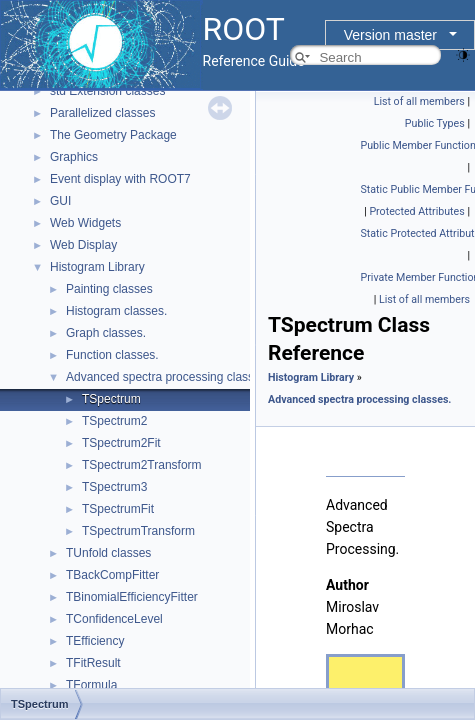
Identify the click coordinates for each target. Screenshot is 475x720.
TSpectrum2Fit (121, 443)
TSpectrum (111, 399)
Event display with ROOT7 (120, 179)
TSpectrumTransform (138, 531)
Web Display (83, 245)
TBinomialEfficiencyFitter (132, 597)
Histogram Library (97, 267)
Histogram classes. (116, 311)
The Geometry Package (113, 135)
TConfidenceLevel (114, 619)
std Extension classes (107, 91)
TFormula (91, 685)
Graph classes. (106, 333)
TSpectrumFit (118, 509)
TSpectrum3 (114, 487)
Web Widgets (85, 223)
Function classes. (112, 355)
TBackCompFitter (112, 575)
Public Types (435, 123)
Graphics (74, 157)
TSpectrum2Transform (142, 465)
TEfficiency (95, 641)
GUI (60, 201)
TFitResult (93, 663)
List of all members (419, 101)
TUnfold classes (108, 553)
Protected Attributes (416, 211)
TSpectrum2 (114, 421)
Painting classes (109, 289)
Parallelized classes (102, 113)
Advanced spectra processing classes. (168, 377)
